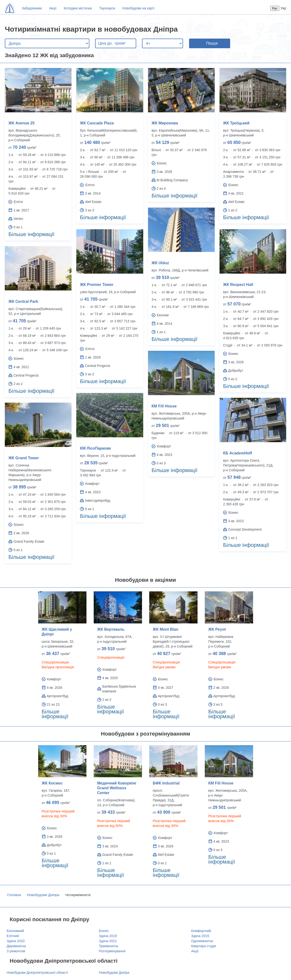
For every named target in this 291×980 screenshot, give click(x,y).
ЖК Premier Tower (97, 285)
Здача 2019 (200, 936)
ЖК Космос (52, 783)
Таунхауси (107, 8)
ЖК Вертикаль (111, 629)
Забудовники (32, 8)
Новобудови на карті (138, 8)
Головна (14, 895)
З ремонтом (16, 951)
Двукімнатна (16, 946)
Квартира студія (203, 946)
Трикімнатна (108, 946)
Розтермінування (112, 951)
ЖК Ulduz (160, 263)
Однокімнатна (202, 941)
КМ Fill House (164, 406)
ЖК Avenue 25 (21, 123)
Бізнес (104, 931)
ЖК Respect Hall (238, 285)
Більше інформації (31, 234)
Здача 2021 (108, 941)
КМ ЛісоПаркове (95, 448)
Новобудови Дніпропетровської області (37, 973)
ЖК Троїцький (236, 123)
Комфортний (201, 931)
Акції (53, 8)
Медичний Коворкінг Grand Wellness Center (117, 788)
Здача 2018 (108, 936)
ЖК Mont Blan (166, 629)
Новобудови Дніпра (43, 895)
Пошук (212, 43)
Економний (15, 931)
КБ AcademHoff (238, 453)
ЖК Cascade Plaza (97, 123)
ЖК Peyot (217, 629)
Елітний (13, 936)
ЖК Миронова (165, 123)
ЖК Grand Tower (24, 458)
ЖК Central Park (23, 301)
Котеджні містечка (78, 8)
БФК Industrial (166, 783)
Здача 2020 (16, 941)
